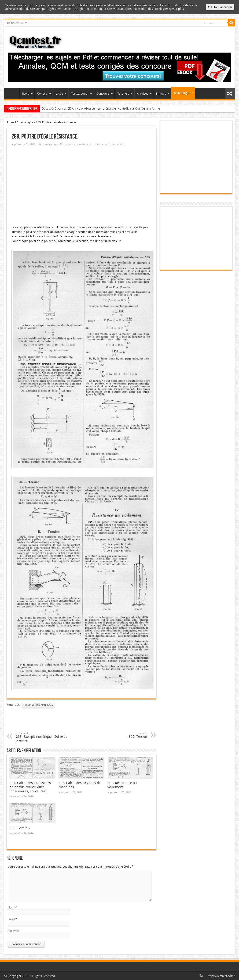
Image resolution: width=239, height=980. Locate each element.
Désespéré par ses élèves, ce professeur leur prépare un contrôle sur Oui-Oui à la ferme (101, 109)
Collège (44, 94)
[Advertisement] (81, 185)
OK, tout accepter (220, 7)
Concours (105, 94)
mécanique (26, 122)
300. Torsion (20, 828)
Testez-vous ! (17, 23)
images (163, 94)
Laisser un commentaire (109, 144)
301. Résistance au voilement (122, 785)
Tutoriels (125, 94)
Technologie (184, 93)
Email (11, 919)
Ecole (28, 94)
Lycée (61, 94)
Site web (13, 931)
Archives (144, 94)
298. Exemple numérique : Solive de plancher (45, 737)
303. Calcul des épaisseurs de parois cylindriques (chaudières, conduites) (30, 787)
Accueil (13, 94)
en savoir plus (175, 9)
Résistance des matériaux (76, 144)
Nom (11, 907)
